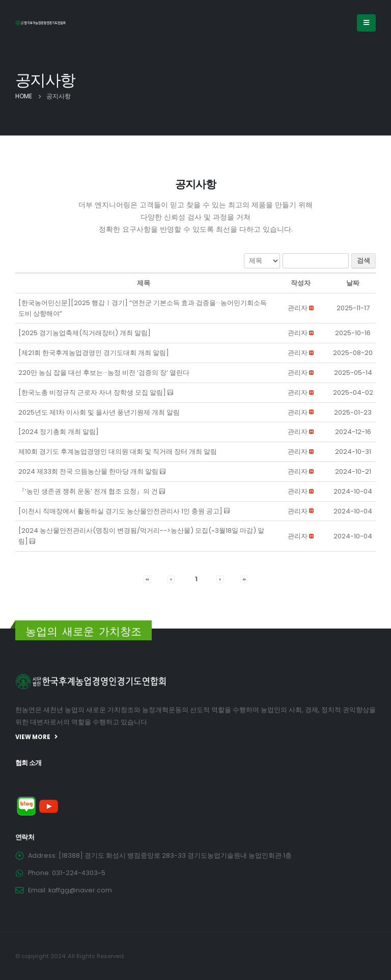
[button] (298, 308)
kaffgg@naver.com (80, 890)
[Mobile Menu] (366, 23)
